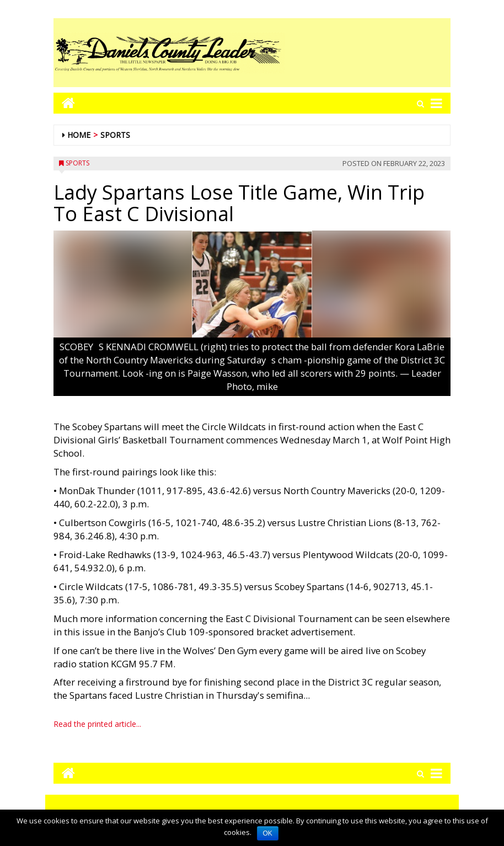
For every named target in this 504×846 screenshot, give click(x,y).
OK (268, 833)
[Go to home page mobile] (64, 103)
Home (79, 135)
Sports (115, 135)
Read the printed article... (97, 724)
